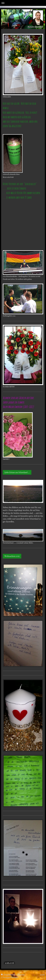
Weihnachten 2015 (12, 556)
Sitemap (21, 975)
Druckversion (9, 975)
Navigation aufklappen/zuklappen (23, 3)
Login (42, 975)
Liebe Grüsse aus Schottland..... (17, 472)
